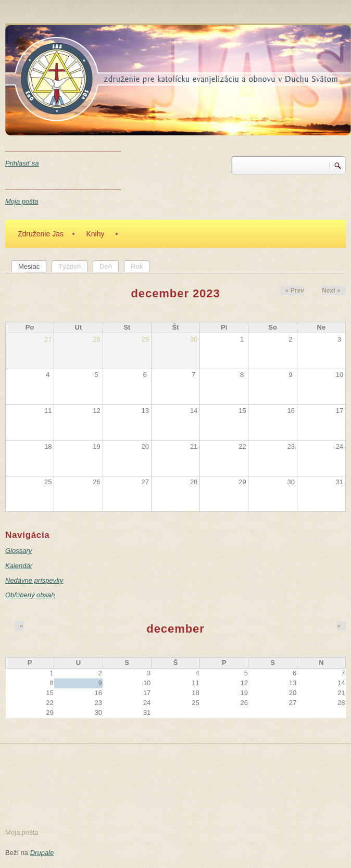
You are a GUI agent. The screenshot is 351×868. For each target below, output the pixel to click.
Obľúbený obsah (30, 595)
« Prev (295, 291)
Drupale (42, 853)
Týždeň (70, 266)
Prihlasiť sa (22, 163)
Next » (331, 291)
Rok (137, 266)
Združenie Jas (41, 234)
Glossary (18, 551)
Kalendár (19, 566)
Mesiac (32, 266)
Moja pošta (22, 201)
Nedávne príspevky (34, 580)
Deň (106, 266)
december (175, 629)
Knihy (95, 234)
